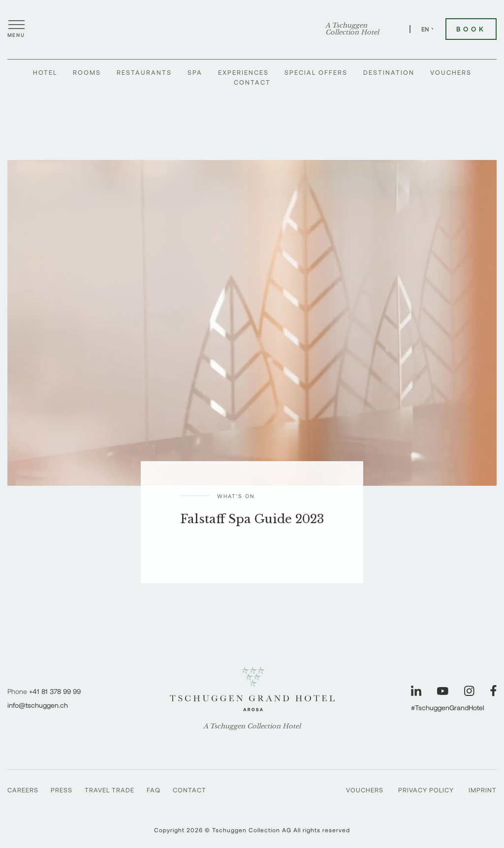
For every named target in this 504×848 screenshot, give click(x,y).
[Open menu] (16, 29)
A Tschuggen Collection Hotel (352, 29)
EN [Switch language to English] (429, 29)
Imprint (483, 790)
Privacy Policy (426, 790)
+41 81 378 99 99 (55, 691)
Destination (389, 72)
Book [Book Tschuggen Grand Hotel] (471, 29)
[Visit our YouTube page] (443, 691)
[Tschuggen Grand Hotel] (252, 29)
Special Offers (316, 72)
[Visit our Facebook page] (493, 691)
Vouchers (451, 72)
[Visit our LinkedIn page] (416, 691)
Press (62, 790)
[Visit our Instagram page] (469, 691)
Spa (195, 72)
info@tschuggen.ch (38, 705)
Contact (252, 82)
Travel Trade (110, 790)
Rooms (87, 72)
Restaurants (144, 72)
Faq (154, 790)
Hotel (45, 72)
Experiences (243, 72)
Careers (23, 790)
